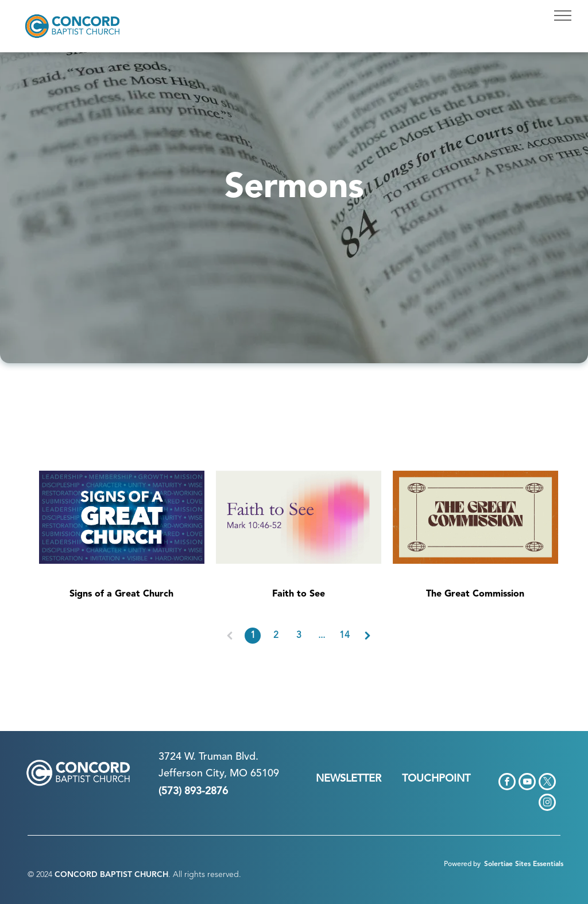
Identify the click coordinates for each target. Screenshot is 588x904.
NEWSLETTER (349, 779)
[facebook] (507, 783)
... (322, 636)
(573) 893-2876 (193, 791)
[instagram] (547, 804)
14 (345, 636)
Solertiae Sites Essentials (524, 864)
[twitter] (547, 783)
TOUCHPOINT (436, 779)
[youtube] (527, 783)
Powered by (462, 864)
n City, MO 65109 (238, 774)
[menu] (563, 16)
